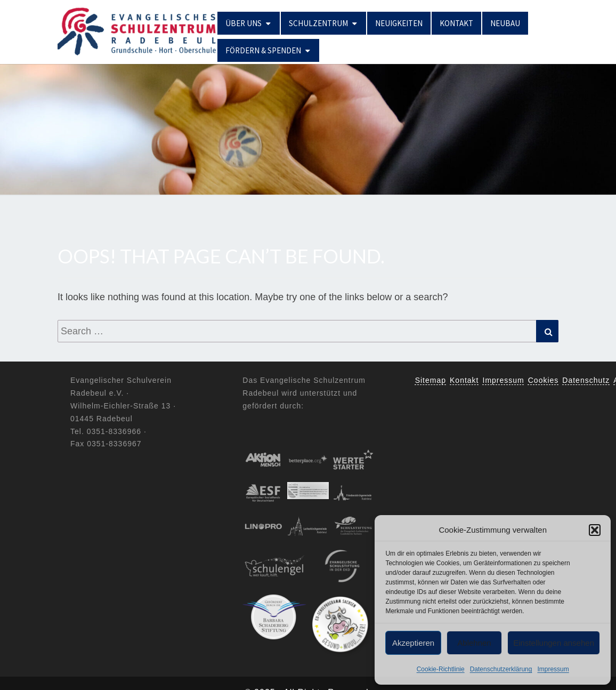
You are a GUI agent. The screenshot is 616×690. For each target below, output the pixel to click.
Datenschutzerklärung (501, 669)
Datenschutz (586, 380)
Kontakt (456, 23)
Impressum (553, 669)
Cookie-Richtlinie (441, 669)
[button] (595, 530)
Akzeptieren (413, 643)
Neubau (505, 23)
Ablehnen (474, 643)
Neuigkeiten (399, 23)
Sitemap (431, 380)
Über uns (244, 23)
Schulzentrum (318, 23)
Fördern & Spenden (263, 50)
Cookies (544, 380)
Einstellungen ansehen (554, 643)
